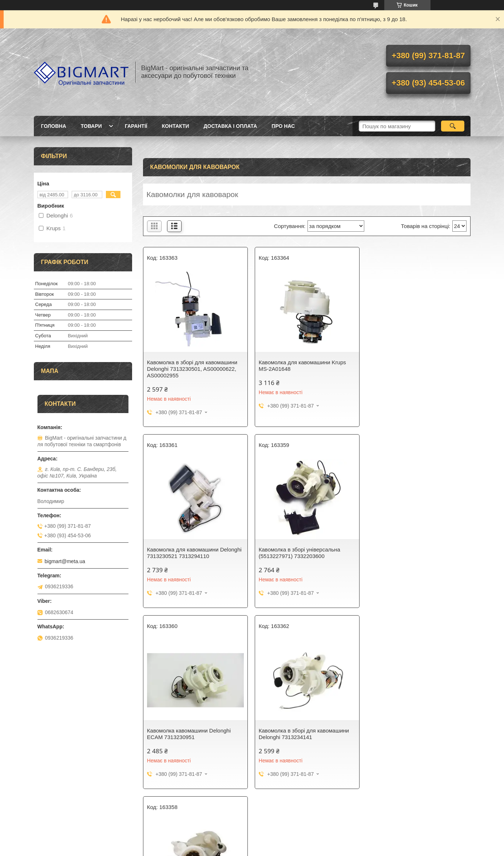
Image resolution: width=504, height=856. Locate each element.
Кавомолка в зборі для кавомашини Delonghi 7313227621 (192, 734)
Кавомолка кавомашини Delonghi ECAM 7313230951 (300, 553)
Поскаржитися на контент (296, 849)
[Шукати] (453, 126)
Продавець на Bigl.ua (252, 843)
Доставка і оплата (231, 126)
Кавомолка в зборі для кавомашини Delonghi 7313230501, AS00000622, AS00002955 (192, 369)
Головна (54, 126)
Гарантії (136, 126)
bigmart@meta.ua (65, 561)
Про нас (283, 126)
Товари (91, 126)
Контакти (176, 126)
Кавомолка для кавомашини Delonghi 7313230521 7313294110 (417, 366)
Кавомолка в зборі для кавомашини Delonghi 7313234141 (415, 553)
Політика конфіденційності (352, 849)
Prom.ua (286, 836)
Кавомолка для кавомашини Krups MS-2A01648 (302, 366)
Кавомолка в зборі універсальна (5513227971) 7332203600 (188, 553)
